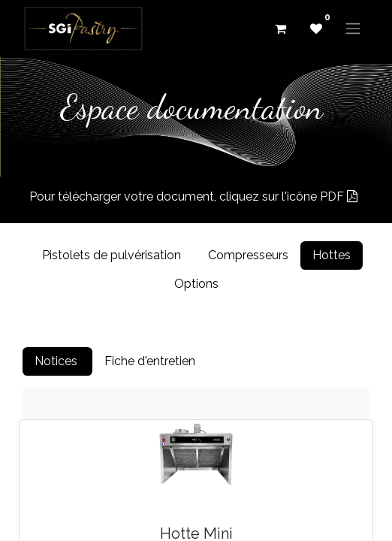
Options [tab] (196, 284)
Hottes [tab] (332, 255)
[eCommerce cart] (280, 29)
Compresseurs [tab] (248, 255)
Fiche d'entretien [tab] (151, 361)
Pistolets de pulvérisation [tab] (113, 255)
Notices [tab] (57, 361)
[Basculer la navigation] (353, 29)
